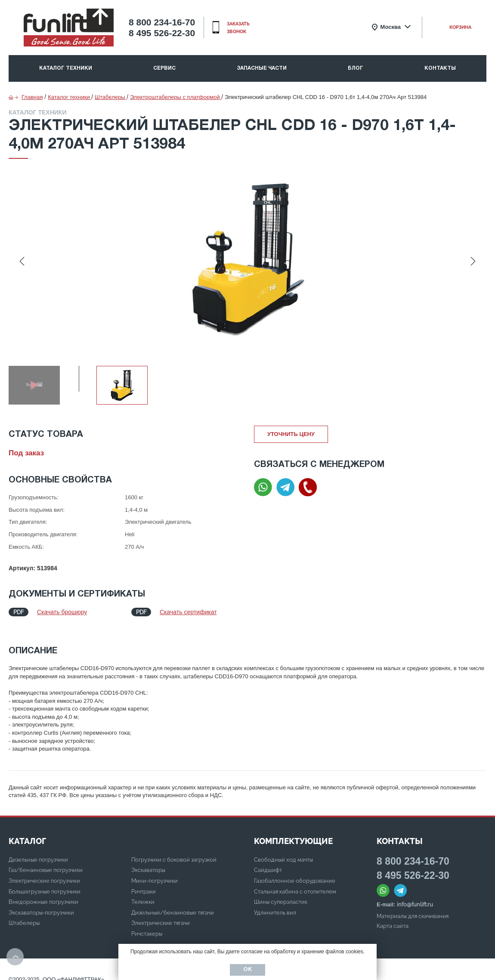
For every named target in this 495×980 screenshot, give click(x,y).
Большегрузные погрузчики (45, 883)
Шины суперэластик (281, 893)
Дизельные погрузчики (38, 851)
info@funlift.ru (415, 896)
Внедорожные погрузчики (43, 893)
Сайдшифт (268, 861)
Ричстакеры (147, 925)
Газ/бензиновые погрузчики (46, 861)
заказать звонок (238, 28)
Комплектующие (293, 832)
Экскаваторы (148, 861)
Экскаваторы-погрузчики (41, 904)
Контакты (440, 68)
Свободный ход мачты (283, 851)
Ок (247, 970)
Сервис (164, 68)
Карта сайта (393, 917)
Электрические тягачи (161, 914)
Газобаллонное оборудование (295, 872)
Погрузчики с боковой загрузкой (174, 851)
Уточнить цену (291, 434)
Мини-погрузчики (155, 872)
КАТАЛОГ (27, 832)
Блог (356, 68)
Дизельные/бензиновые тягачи (173, 904)
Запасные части (262, 68)
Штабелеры (24, 914)
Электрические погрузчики (44, 872)
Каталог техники (66, 68)
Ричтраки (144, 883)
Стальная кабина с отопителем (295, 883)
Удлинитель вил (275, 904)
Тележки (143, 893)
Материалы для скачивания (413, 907)
